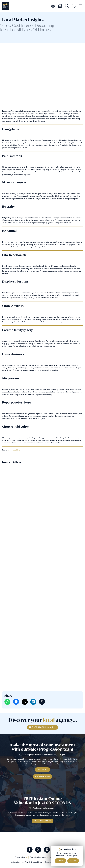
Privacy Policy (20, 857)
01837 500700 (42, 770)
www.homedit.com (15, 450)
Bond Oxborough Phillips (34, 862)
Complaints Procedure (38, 857)
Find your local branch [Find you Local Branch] (41, 731)
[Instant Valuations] (43, 821)
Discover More (42, 777)
